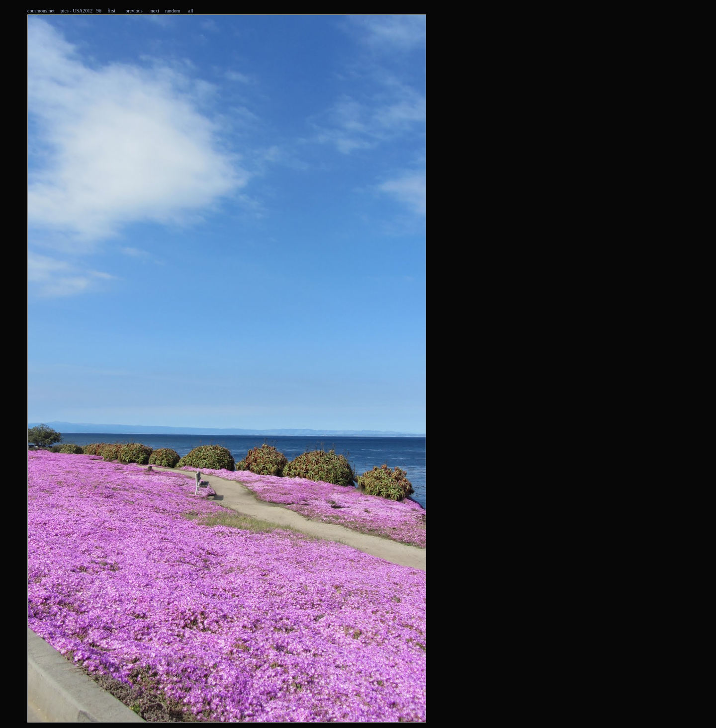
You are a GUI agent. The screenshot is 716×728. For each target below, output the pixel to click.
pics (65, 11)
